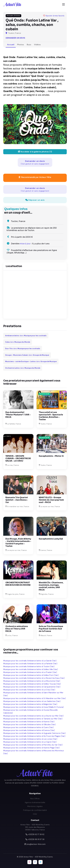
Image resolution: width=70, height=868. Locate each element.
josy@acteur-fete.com (36, 844)
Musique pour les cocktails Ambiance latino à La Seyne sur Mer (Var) (33, 716)
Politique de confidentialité (35, 810)
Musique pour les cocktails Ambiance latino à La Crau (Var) (29, 690)
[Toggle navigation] (63, 4)
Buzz (29, 45)
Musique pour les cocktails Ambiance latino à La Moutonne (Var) (32, 681)
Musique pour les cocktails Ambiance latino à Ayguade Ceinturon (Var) (34, 733)
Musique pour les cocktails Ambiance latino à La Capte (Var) (30, 742)
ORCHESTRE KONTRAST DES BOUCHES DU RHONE (18, 584)
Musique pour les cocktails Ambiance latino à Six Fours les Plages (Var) (34, 736)
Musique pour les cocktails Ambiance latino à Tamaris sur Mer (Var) (33, 719)
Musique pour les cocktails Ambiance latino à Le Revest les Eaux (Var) (34, 678)
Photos (21, 45)
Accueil (11, 45)
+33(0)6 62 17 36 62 (36, 834)
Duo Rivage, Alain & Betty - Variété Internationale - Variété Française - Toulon (18, 542)
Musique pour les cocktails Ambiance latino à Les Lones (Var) (30, 739)
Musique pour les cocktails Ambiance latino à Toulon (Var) (29, 666)
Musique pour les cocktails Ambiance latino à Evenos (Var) (29, 730)
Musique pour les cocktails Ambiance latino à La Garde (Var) (30, 661)
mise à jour (25, 244)
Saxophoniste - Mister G (51, 456)
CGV (35, 814)
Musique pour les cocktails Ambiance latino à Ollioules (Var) (29, 724)
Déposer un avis (35, 200)
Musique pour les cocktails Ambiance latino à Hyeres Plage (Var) (31, 748)
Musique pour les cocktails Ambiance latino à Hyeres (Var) (29, 722)
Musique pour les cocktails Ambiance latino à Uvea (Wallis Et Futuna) (33, 707)
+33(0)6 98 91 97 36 (36, 839)
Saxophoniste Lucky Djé (51, 539)
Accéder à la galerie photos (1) (35, 152)
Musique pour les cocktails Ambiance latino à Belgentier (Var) (30, 704)
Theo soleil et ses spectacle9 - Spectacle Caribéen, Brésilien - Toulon (51, 416)
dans (26, 336)
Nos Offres (35, 799)
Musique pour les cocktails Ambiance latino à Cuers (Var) (28, 727)
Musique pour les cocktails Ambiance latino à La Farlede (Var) (30, 664)
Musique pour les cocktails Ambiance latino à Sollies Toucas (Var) (32, 684)
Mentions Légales (35, 806)
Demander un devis (15, 38)
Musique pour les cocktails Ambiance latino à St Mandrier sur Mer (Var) (35, 698)
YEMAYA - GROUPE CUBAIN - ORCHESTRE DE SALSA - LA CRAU (18, 458)
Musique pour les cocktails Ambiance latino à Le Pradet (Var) (30, 672)
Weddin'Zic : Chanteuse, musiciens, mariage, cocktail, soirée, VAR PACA (51, 586)
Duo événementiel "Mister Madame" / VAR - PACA (18, 415)
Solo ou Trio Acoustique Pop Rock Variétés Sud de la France (51, 629)
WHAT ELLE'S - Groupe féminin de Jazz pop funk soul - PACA (51, 500)
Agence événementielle (35, 802)
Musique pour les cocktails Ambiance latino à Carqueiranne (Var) (32, 687)
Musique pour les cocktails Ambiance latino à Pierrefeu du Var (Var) (33, 745)
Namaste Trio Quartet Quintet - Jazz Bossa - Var (17, 500)
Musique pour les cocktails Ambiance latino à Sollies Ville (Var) (31, 669)
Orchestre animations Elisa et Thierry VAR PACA (17, 629)
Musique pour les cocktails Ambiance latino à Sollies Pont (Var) (31, 675)
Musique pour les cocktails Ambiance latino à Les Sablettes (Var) (32, 701)
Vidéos (37, 45)
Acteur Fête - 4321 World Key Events (38, 857)
